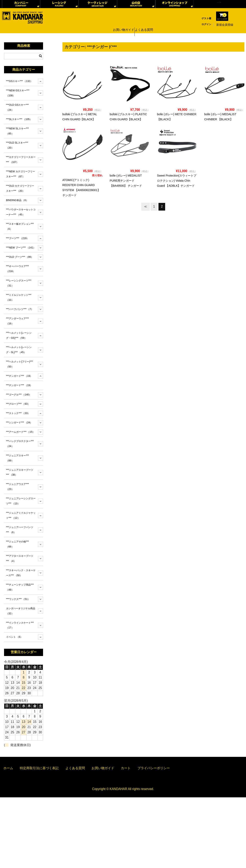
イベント (14, 637)
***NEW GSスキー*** (18, 93)
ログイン (206, 24)
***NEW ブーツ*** (21, 248)
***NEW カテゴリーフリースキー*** (21, 174)
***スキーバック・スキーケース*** (21, 573)
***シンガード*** (19, 423)
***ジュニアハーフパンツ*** (20, 530)
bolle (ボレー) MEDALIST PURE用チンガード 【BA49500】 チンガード (126, 181)
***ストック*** (18, 413)
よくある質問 (145, 25)
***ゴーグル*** (19, 395)
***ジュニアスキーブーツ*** (20, 472)
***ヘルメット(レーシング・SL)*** (19, 350)
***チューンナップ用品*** (20, 587)
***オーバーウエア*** (17, 269)
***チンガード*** (19, 376)
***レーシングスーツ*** (19, 283)
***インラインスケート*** (20, 625)
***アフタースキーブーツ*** (20, 559)
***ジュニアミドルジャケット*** (21, 515)
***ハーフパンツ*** (20, 309)
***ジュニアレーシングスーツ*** (21, 501)
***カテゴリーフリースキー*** (21, 160)
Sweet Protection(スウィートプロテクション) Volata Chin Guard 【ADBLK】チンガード (177, 181)
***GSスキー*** (19, 81)
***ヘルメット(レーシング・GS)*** (19, 335)
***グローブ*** (18, 404)
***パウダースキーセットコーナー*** (21, 212)
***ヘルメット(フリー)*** (20, 364)
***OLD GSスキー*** (17, 107)
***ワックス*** (18, 599)
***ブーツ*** (17, 238)
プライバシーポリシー (154, 768)
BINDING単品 (17, 200)
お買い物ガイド (123, 25)
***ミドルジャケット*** (19, 298)
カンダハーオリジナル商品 (21, 611)
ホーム (8, 768)
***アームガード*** (20, 432)
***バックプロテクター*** (20, 444)
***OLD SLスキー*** (17, 145)
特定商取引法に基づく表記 (39, 768)
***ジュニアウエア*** (17, 487)
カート (126, 768)
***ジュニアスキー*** (17, 458)
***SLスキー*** (19, 119)
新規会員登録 (225, 25)
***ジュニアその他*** (17, 544)
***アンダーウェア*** (17, 321)
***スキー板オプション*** (20, 226)
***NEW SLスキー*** (17, 131)
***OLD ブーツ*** (20, 257)
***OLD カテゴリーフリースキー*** (20, 188)
